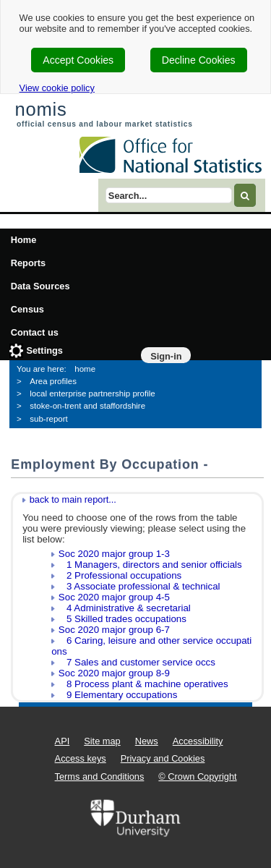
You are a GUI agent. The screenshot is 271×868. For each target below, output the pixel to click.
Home (24, 240)
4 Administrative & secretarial (125, 608)
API (63, 741)
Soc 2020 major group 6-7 (114, 630)
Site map (102, 741)
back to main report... (73, 499)
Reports (28, 263)
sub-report (48, 419)
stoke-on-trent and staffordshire (87, 406)
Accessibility (198, 741)
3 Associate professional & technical (139, 586)
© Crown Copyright (197, 776)
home (85, 369)
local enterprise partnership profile (92, 393)
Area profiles (53, 381)
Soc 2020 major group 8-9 (114, 673)
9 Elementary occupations (118, 695)
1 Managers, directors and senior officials (150, 565)
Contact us (35, 332)
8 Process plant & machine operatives (143, 684)
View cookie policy (57, 88)
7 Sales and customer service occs (137, 662)
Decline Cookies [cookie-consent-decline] (199, 60)
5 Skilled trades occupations (122, 619)
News (147, 741)
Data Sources (40, 286)
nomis (40, 109)
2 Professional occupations (120, 575)
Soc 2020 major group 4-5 (114, 597)
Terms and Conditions (100, 776)
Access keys (81, 758)
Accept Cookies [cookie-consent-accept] (78, 60)
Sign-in (166, 356)
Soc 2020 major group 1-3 (114, 554)
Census (27, 309)
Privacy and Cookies (163, 758)
